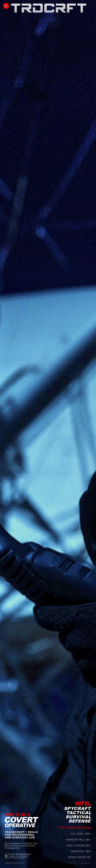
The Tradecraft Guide (75, 828)
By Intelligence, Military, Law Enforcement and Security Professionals (21, 846)
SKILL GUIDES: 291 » (79, 846)
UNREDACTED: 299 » (79, 840)
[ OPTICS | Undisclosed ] (79, 863)
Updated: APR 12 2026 (14, 863)
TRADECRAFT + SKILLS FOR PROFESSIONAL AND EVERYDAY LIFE (21, 835)
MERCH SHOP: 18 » (80, 857)
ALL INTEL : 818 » (81, 834)
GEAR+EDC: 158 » (81, 851)
